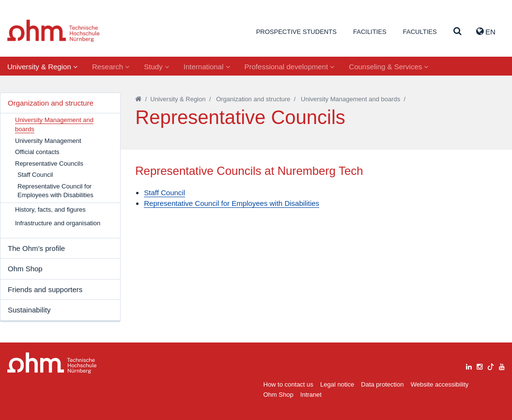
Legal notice (337, 384)
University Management (48, 141)
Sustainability (29, 310)
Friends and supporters (45, 289)
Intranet (311, 395)
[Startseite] (138, 99)
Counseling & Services (388, 67)
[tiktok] (491, 366)
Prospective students (296, 32)
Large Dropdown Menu (52, 363)
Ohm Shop (25, 269)
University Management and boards (350, 99)
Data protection (382, 384)
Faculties (420, 32)
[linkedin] (469, 366)
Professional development (290, 67)
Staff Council (35, 175)
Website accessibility (440, 384)
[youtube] (502, 366)
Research (111, 67)
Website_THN (54, 31)
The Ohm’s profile (36, 248)
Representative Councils (49, 163)
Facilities (370, 32)
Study (156, 67)
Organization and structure (51, 103)
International (207, 67)
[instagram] (480, 366)
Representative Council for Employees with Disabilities (55, 191)
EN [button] (486, 31)
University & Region (42, 67)
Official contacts (37, 152)
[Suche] (458, 32)
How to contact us (288, 384)
